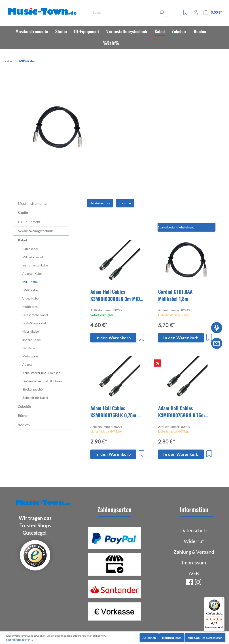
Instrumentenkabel (35, 265)
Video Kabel (31, 298)
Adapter (28, 364)
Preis (125, 203)
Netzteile (29, 348)
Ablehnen (149, 638)
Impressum (194, 563)
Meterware (30, 356)
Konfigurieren (172, 638)
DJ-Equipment (29, 222)
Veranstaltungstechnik (35, 231)
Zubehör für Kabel (35, 398)
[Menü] (222, 600)
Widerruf (194, 541)
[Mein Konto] (196, 12)
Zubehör (25, 406)
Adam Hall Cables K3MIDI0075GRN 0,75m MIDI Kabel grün (181, 412)
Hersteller (100, 203)
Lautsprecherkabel (35, 315)
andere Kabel (32, 340)
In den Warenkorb (113, 338)
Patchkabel (30, 249)
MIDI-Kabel (30, 282)
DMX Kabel (30, 290)
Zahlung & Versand (194, 552)
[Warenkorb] (213, 12)
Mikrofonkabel (33, 257)
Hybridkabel (31, 331)
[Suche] (124, 12)
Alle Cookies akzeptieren (205, 638)
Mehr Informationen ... (20, 640)
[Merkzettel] (185, 12)
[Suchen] (162, 12)
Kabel (22, 240)
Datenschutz (194, 530)
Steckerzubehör (33, 389)
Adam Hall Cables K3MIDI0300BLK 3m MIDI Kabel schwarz (116, 295)
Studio (23, 212)
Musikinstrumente (32, 203)
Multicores (30, 307)
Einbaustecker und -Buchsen (42, 381)
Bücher (23, 415)
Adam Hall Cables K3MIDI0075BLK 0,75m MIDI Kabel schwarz (113, 412)
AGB (194, 573)
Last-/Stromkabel (34, 323)
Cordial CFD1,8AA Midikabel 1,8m (175, 295)
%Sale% (24, 425)
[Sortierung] (187, 227)
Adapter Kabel (32, 273)
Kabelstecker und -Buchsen (41, 373)
